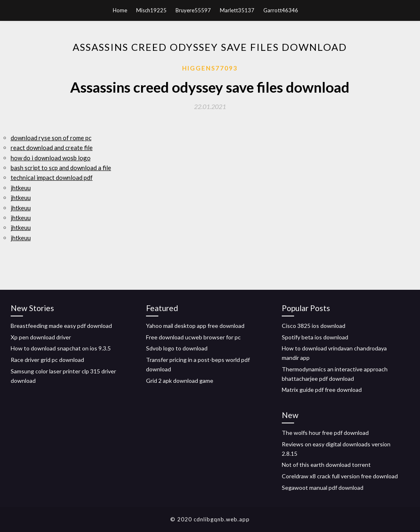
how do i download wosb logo (51, 158)
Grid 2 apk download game (180, 381)
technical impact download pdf (52, 177)
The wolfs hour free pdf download (325, 433)
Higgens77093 (210, 68)
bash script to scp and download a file (61, 168)
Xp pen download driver (41, 337)
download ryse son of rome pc (51, 138)
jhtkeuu (21, 188)
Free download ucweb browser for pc (193, 337)
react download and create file (52, 148)
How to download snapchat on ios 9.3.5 (61, 348)
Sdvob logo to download (177, 348)
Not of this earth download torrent (326, 465)
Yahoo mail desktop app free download (195, 326)
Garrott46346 (281, 10)
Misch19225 (151, 10)
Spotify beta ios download (315, 337)
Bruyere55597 (193, 10)
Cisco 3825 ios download (314, 326)
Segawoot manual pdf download (323, 488)
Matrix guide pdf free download (322, 390)
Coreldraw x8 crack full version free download (340, 476)
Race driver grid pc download (47, 360)
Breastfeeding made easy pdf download (61, 326)
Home (120, 10)
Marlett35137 (237, 10)
